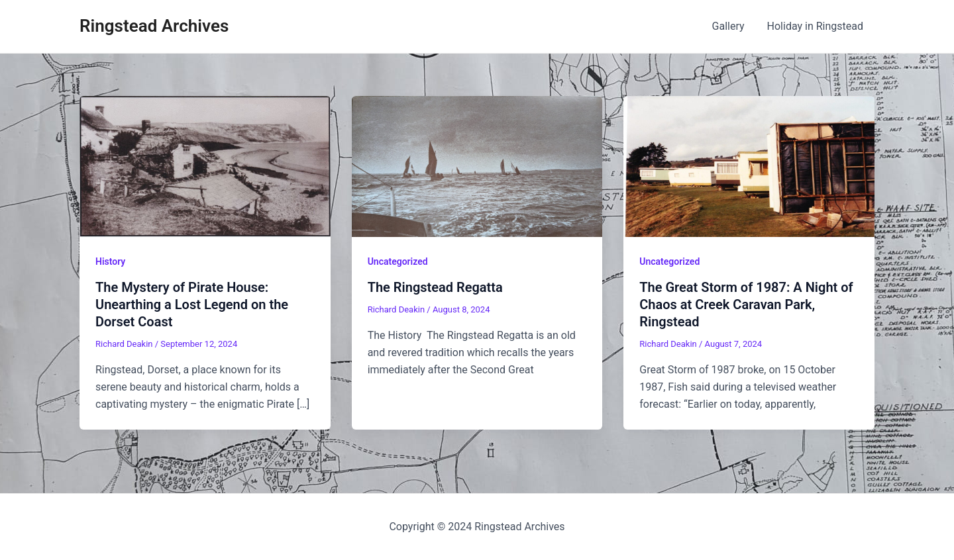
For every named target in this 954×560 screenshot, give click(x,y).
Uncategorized (398, 261)
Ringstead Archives (154, 26)
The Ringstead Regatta (435, 287)
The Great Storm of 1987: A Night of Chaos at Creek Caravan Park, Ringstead (746, 304)
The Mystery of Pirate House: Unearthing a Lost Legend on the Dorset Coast (192, 304)
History (110, 261)
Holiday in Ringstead (816, 26)
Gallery (730, 26)
